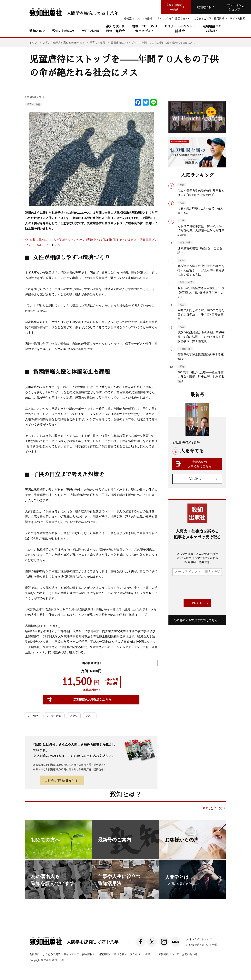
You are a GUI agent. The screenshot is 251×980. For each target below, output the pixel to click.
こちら (53, 245)
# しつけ (33, 716)
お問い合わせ (190, 954)
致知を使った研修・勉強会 (115, 28)
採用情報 (89, 954)
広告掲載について (169, 954)
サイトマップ (71, 954)
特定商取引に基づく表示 (113, 954)
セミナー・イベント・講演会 (180, 28)
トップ (33, 42)
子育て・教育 (34, 104)
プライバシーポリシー (143, 954)
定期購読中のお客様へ (212, 28)
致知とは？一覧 (212, 808)
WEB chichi (90, 31)
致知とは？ (37, 31)
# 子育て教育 (54, 716)
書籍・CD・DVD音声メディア (145, 28)
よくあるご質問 (52, 954)
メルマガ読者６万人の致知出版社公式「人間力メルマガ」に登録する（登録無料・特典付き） (197, 558)
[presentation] (202, 587)
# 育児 (74, 716)
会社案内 (35, 954)
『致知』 (49, 609)
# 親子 (90, 716)
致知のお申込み (63, 31)
